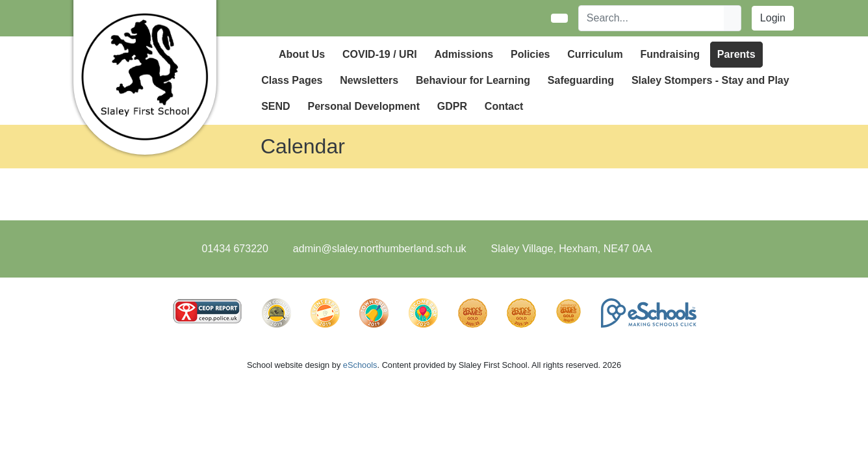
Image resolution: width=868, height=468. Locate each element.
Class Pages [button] (292, 80)
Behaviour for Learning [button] (473, 80)
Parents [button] (736, 54)
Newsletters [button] (369, 80)
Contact (504, 106)
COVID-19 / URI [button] (380, 54)
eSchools (360, 365)
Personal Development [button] (364, 106)
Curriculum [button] (595, 54)
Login (773, 18)
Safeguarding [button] (581, 80)
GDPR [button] (452, 106)
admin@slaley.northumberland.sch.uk (380, 249)
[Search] (652, 18)
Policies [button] (530, 54)
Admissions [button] (464, 54)
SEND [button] (275, 106)
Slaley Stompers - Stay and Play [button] (710, 80)
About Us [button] (302, 54)
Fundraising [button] (670, 54)
